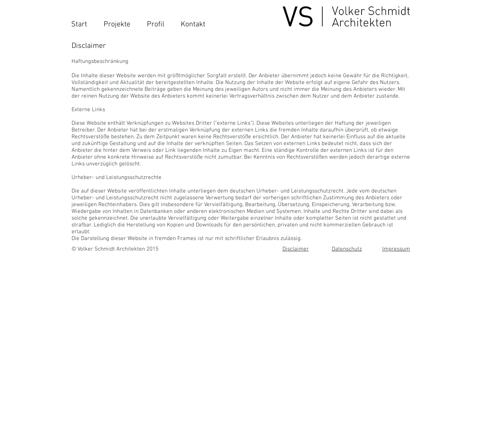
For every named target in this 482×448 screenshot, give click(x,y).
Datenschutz (347, 249)
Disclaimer (296, 249)
